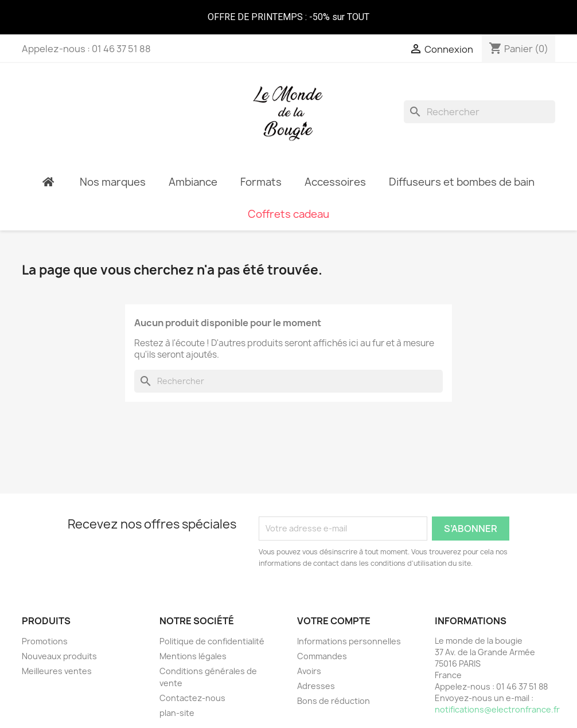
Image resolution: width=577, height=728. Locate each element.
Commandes (322, 656)
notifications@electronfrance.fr (497, 709)
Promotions (45, 641)
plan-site (177, 713)
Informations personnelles (349, 641)
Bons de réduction (334, 701)
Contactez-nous (192, 698)
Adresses (316, 686)
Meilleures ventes (57, 671)
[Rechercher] (479, 112)
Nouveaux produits (59, 656)
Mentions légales (193, 656)
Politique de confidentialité (212, 641)
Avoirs (309, 671)
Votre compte (334, 621)
